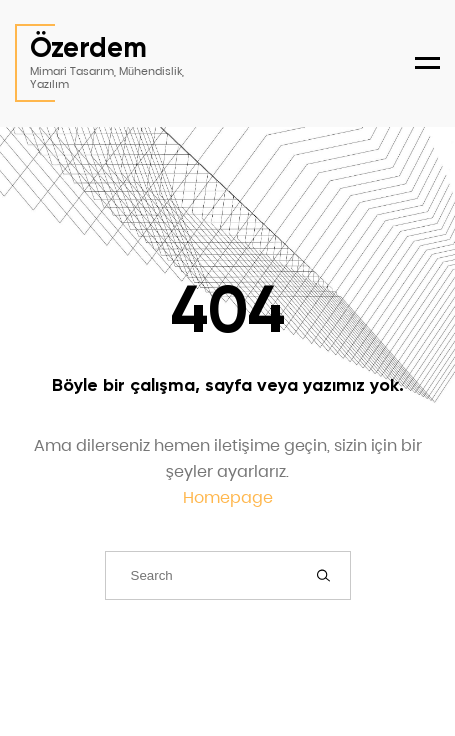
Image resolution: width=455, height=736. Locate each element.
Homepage (228, 497)
